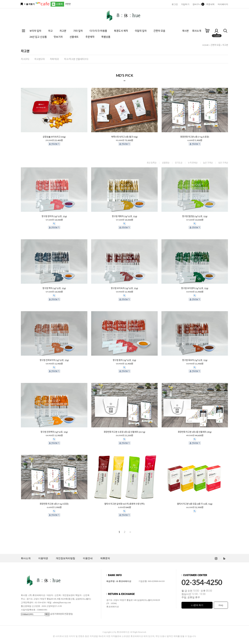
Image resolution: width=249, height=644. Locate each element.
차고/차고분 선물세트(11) (76, 59)
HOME (206, 45)
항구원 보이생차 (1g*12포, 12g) (195, 288)
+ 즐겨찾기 (29, 4)
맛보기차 (58, 37)
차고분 (63, 31)
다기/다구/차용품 (98, 31)
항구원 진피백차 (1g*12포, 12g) (54, 432)
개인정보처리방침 (65, 558)
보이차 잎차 (35, 31)
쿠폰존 (68, 4)
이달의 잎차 (141, 31)
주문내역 (210, 4)
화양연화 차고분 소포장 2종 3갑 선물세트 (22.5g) (124, 432)
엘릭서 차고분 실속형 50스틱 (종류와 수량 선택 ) (124, 504)
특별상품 (106, 37)
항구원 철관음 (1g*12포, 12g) (195, 216)
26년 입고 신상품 (38, 37)
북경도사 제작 (121, 31)
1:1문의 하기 (197, 605)
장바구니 (198, 4)
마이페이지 (223, 4)
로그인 (175, 4)
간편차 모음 (159, 31)
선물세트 (74, 37)
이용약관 (43, 558)
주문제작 (90, 37)
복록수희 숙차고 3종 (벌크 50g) (124, 137)
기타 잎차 (78, 31)
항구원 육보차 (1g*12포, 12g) (195, 360)
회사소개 (197, 31)
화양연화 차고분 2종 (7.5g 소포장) (195, 137)
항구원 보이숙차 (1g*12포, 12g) (124, 288)
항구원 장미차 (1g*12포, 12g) (54, 216)
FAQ (221, 605)
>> (130, 532)
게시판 (185, 31)
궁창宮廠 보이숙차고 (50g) (54, 137)
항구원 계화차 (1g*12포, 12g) (124, 216)
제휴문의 (105, 558)
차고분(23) (40, 59)
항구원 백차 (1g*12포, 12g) (54, 288)
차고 (50, 31)
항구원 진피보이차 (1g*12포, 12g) (54, 360)
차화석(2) (54, 59)
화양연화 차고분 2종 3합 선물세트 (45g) (195, 432)
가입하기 (185, 4)
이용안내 (88, 558)
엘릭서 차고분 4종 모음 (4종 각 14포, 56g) (195, 504)
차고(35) (25, 59)
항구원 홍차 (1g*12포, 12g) (124, 360)
